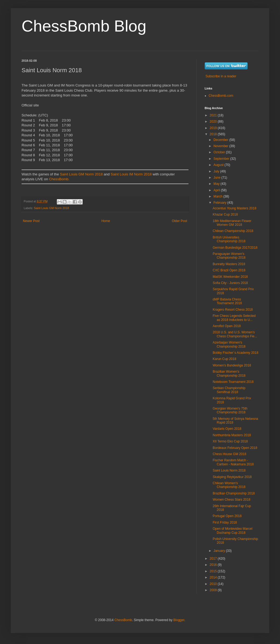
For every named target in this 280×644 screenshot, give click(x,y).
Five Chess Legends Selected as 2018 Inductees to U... (234, 318)
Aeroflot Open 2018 (227, 326)
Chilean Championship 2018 (233, 231)
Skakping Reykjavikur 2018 (232, 477)
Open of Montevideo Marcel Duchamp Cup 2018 (232, 531)
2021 (214, 115)
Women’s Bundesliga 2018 (232, 365)
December (221, 140)
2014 (214, 577)
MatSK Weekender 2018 (230, 277)
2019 (214, 128)
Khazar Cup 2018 (225, 214)
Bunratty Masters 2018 (229, 264)
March (218, 196)
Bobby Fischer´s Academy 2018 (235, 353)
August (219, 165)
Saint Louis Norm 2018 (229, 470)
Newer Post (31, 221)
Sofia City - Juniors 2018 (230, 283)
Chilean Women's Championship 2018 (229, 485)
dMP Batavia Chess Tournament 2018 (227, 301)
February (220, 203)
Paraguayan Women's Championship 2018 (229, 256)
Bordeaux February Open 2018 (235, 448)
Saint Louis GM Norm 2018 (81, 174)
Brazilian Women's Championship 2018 (229, 373)
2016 (214, 565)
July (217, 171)
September (222, 159)
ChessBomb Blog (84, 26)
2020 (214, 122)
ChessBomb (123, 620)
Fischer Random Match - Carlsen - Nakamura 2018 (233, 462)
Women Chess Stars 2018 (232, 500)
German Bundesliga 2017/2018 (235, 248)
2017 (214, 559)
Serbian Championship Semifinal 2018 (229, 390)
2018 (214, 134)
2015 (214, 571)
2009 (214, 590)
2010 (214, 584)
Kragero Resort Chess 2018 (233, 310)
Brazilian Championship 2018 (234, 493)
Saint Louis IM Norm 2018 (131, 174)
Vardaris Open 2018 (227, 429)
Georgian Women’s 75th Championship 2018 (230, 410)
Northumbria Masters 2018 (232, 435)
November (221, 146)
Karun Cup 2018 (224, 359)
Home (106, 221)
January (220, 551)
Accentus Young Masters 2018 (234, 208)
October (220, 152)
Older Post (179, 221)
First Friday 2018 (225, 522)
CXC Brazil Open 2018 (229, 270)
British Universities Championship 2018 (229, 239)
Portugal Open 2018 (227, 516)
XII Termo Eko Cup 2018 (230, 441)
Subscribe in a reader (221, 76)
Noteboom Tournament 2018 (233, 382)
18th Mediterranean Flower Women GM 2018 (232, 223)
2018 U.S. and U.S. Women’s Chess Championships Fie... (235, 334)
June (217, 178)
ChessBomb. (59, 179)
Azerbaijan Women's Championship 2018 (229, 344)
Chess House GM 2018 (230, 454)
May (217, 184)
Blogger (179, 620)
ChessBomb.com (221, 96)
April (217, 190)
